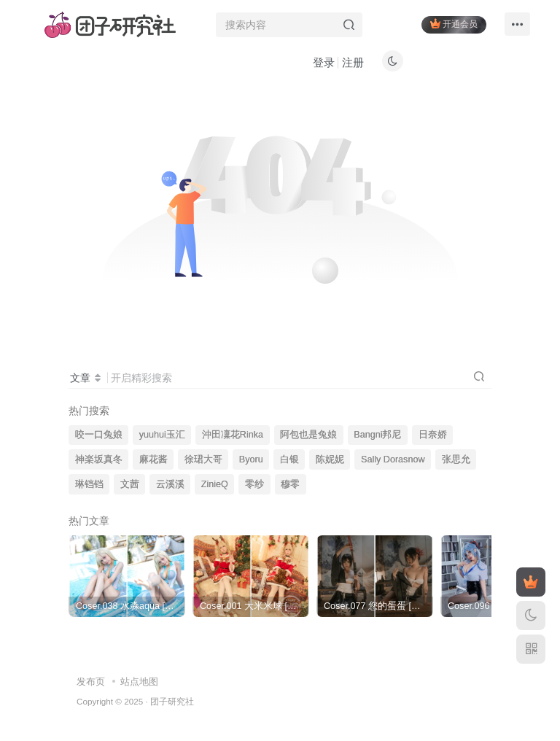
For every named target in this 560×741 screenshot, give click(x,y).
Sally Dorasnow (393, 459)
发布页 (91, 682)
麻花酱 (153, 459)
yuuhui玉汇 (162, 435)
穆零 (290, 484)
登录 (324, 62)
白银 (289, 459)
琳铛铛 (89, 484)
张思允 (456, 459)
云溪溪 (170, 484)
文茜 (130, 484)
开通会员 (454, 24)
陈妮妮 (330, 459)
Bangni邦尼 (377, 435)
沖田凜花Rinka (233, 435)
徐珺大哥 (203, 459)
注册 (353, 62)
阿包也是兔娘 (308, 435)
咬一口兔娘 (99, 435)
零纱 (254, 484)
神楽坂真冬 (99, 459)
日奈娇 (433, 435)
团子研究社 (172, 701)
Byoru (251, 459)
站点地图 (139, 682)
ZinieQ (215, 484)
